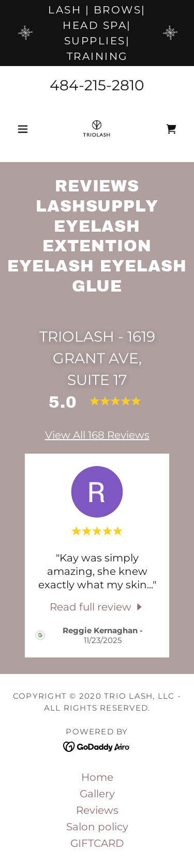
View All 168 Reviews (97, 435)
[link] (97, 129)
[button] (25, 129)
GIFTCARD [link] (97, 843)
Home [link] (97, 777)
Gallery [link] (97, 794)
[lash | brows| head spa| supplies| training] (97, 33)
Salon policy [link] (97, 827)
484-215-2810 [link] (97, 85)
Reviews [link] (97, 810)
